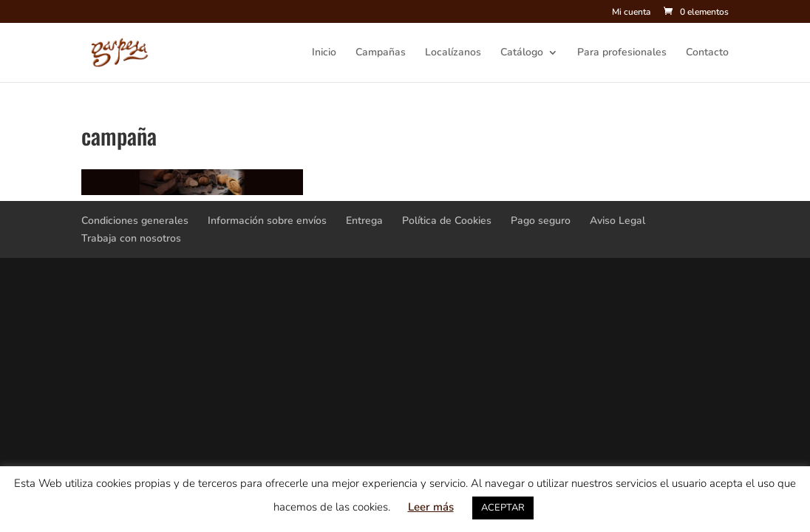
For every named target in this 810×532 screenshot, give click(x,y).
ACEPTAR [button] (503, 508)
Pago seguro (541, 221)
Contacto (707, 53)
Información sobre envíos (267, 221)
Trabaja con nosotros (131, 238)
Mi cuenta (631, 13)
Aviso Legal (617, 221)
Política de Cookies (447, 221)
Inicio (324, 53)
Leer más (431, 507)
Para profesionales (622, 53)
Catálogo (522, 53)
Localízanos (453, 53)
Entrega (364, 221)
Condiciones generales (135, 221)
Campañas (381, 53)
